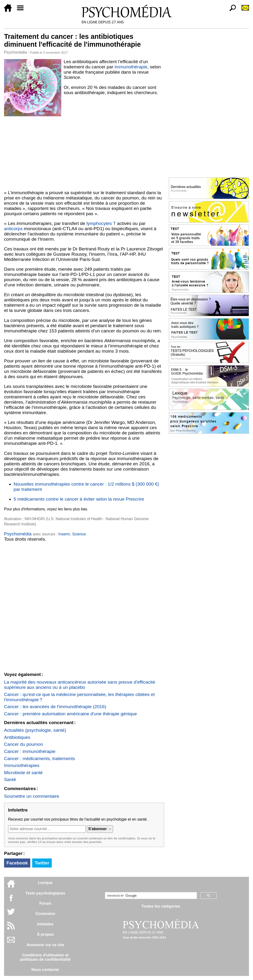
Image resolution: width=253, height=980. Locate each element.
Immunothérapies (22, 765)
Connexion (45, 914)
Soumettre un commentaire (32, 796)
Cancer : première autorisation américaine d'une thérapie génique (70, 714)
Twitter (42, 863)
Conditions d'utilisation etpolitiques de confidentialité (45, 957)
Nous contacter (45, 970)
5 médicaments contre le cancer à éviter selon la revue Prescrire (79, 499)
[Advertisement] (84, 152)
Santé (10, 779)
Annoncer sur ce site (45, 945)
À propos (45, 934)
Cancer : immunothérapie (30, 751)
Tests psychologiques (45, 893)
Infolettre (45, 924)
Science (79, 534)
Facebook (17, 863)
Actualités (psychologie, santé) (35, 730)
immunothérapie (131, 67)
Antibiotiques (17, 737)
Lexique (45, 883)
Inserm (64, 534)
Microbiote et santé (23, 773)
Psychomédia (15, 52)
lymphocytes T (101, 223)
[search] (150, 896)
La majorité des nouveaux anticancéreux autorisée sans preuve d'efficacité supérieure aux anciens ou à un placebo (80, 685)
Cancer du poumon (23, 744)
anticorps (13, 229)
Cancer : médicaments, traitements (40, 759)
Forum (45, 903)
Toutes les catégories (161, 906)
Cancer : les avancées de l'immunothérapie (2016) (55, 707)
